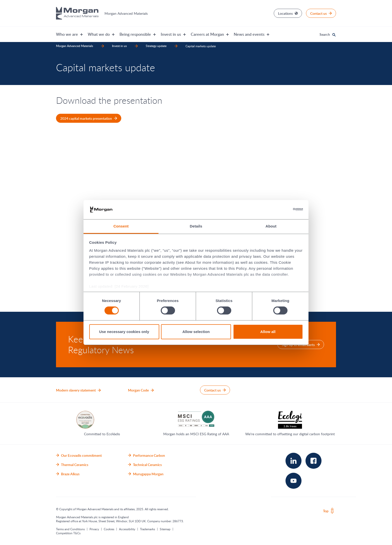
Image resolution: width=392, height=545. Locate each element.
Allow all (268, 332)
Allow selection (196, 332)
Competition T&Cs (68, 533)
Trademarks (147, 529)
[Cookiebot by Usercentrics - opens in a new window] (281, 209)
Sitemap (165, 529)
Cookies (109, 529)
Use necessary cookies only (124, 332)
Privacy (94, 529)
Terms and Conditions (70, 529)
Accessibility (127, 529)
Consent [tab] (121, 226)
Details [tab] (196, 226)
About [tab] (271, 226)
